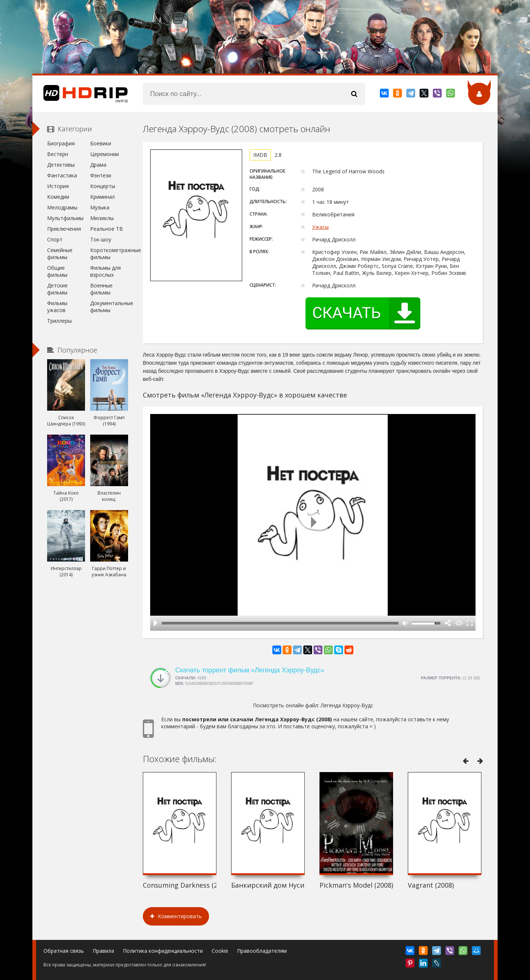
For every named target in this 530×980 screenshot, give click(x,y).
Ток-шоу (101, 239)
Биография (61, 143)
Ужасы (320, 227)
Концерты (103, 186)
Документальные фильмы (109, 307)
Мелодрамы (62, 207)
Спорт (55, 239)
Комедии (58, 197)
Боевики (101, 143)
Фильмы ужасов (57, 307)
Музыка (100, 207)
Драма (98, 165)
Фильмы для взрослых (105, 271)
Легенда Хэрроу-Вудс (347, 705)
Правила (103, 951)
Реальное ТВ (107, 229)
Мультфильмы (65, 218)
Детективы (61, 165)
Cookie (220, 951)
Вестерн (58, 154)
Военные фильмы (101, 289)
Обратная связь (64, 951)
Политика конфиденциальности (163, 951)
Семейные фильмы (60, 254)
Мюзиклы (102, 218)
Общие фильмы (57, 271)
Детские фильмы (57, 289)
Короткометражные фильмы (109, 254)
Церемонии (105, 154)
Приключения (64, 229)
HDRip (80, 94)
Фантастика (62, 175)
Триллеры (59, 321)
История (58, 186)
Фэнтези (101, 175)
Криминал (103, 197)
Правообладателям (262, 951)
